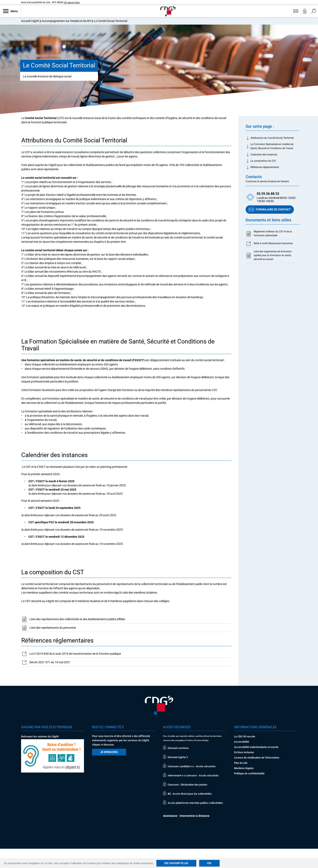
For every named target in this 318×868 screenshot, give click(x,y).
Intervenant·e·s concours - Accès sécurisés (193, 775)
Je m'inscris (109, 752)
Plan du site (241, 763)
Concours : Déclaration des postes (187, 785)
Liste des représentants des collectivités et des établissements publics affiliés (77, 619)
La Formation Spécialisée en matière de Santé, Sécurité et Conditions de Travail (272, 146)
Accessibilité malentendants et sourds (256, 747)
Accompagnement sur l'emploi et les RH (66, 21)
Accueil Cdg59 (30, 21)
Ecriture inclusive (244, 752)
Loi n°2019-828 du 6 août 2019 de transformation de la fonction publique (75, 654)
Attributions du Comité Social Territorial (272, 138)
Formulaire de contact (270, 210)
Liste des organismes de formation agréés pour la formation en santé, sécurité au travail (273, 255)
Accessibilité (242, 742)
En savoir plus (72, 2)
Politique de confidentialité (249, 773)
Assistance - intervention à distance (186, 816)
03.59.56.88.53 (268, 194)
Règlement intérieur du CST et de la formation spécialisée (273, 234)
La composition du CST (263, 161)
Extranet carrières (178, 748)
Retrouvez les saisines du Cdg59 (40, 736)
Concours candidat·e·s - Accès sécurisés (192, 766)
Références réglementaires (265, 167)
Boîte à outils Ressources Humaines (273, 244)
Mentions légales (244, 768)
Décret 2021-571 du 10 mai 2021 (50, 662)
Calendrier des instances (264, 155)
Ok (209, 863)
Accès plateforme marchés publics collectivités (195, 803)
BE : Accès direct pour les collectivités (190, 794)
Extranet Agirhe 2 (178, 757)
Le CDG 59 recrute (245, 736)
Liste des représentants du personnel (53, 628)
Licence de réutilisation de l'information (257, 758)
